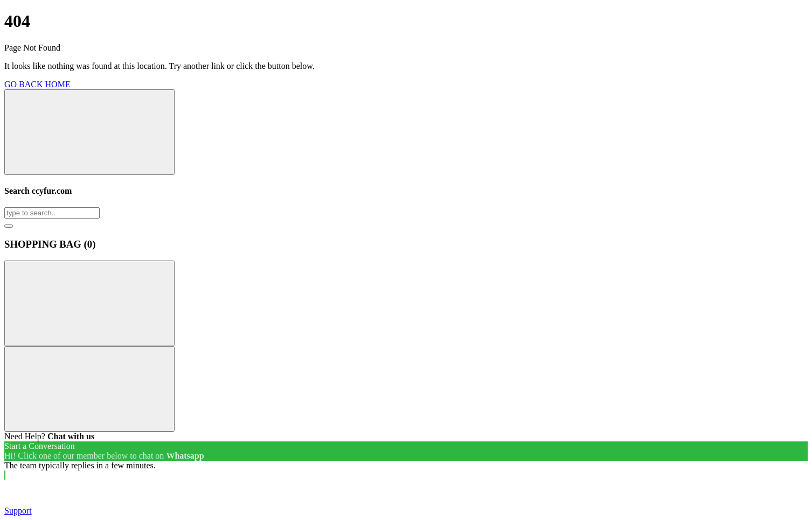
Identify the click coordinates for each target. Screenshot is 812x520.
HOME (58, 84)
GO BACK (24, 84)
